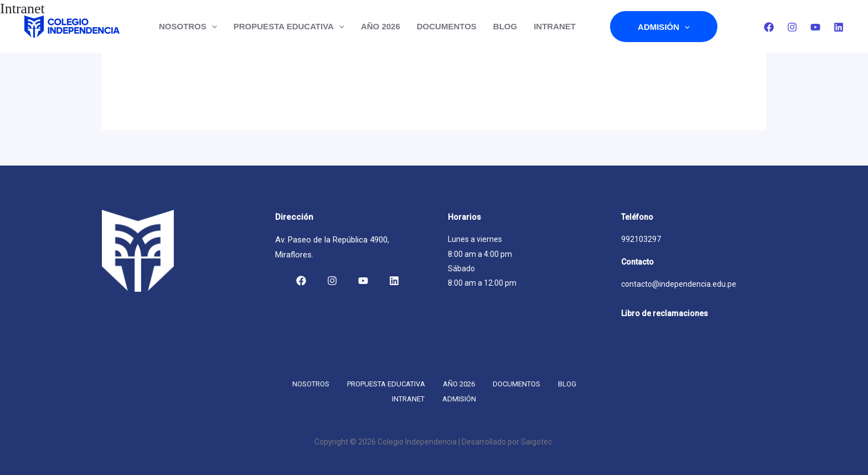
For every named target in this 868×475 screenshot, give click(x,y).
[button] (212, 27)
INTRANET (555, 26)
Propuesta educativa (289, 27)
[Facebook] (769, 27)
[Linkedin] (839, 27)
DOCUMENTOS (447, 26)
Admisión (664, 27)
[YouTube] (815, 27)
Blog (505, 26)
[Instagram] (792, 27)
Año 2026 (381, 26)
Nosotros (188, 27)
